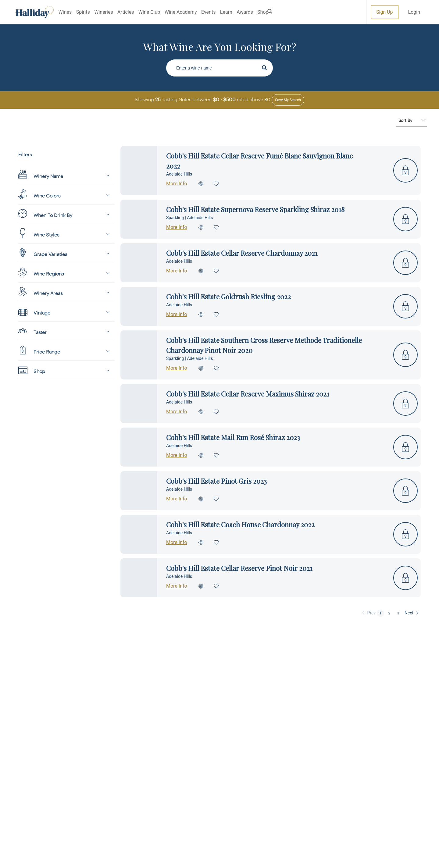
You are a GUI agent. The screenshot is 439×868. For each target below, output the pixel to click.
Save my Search (288, 100)
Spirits (83, 12)
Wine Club (149, 12)
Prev (372, 613)
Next (409, 613)
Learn (226, 12)
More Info (177, 184)
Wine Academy (181, 12)
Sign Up (385, 12)
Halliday (35, 12)
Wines (65, 12)
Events (208, 12)
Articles (126, 12)
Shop (263, 12)
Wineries (104, 12)
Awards (245, 12)
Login (414, 12)
